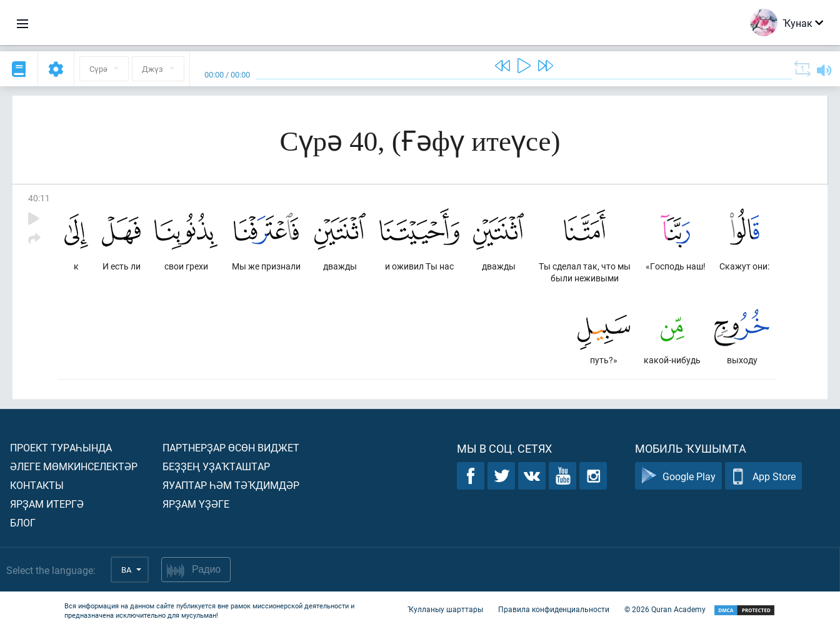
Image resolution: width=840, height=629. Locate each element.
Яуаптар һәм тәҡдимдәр (231, 485)
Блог (23, 522)
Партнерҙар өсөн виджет (231, 447)
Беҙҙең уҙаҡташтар (216, 466)
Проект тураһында (61, 447)
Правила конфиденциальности (554, 609)
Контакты (37, 485)
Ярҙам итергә (47, 504)
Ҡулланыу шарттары (445, 609)
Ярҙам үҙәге (196, 504)
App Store (763, 476)
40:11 (39, 198)
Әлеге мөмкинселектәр (74, 466)
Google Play (678, 476)
